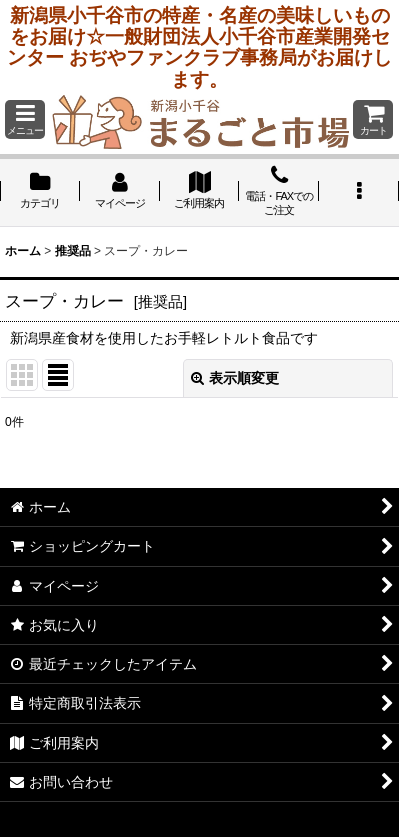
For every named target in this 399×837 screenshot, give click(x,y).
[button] (25, 119)
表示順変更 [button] (235, 378)
